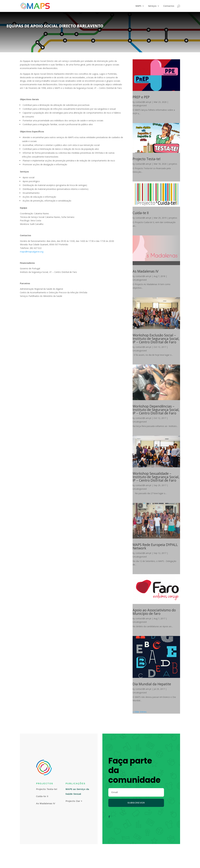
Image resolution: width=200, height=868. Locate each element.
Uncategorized (140, 105)
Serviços (152, 6)
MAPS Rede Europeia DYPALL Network (155, 546)
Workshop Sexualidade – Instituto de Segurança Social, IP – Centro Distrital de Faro (156, 477)
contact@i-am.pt (143, 102)
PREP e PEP (141, 97)
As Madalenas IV (146, 271)
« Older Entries (140, 712)
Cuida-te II (141, 213)
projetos (173, 164)
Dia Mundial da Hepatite (152, 684)
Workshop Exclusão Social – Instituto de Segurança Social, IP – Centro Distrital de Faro (156, 339)
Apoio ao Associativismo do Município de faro (154, 612)
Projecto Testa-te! (147, 159)
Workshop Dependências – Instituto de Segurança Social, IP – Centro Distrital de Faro (156, 410)
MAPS (138, 6)
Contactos (169, 6)
